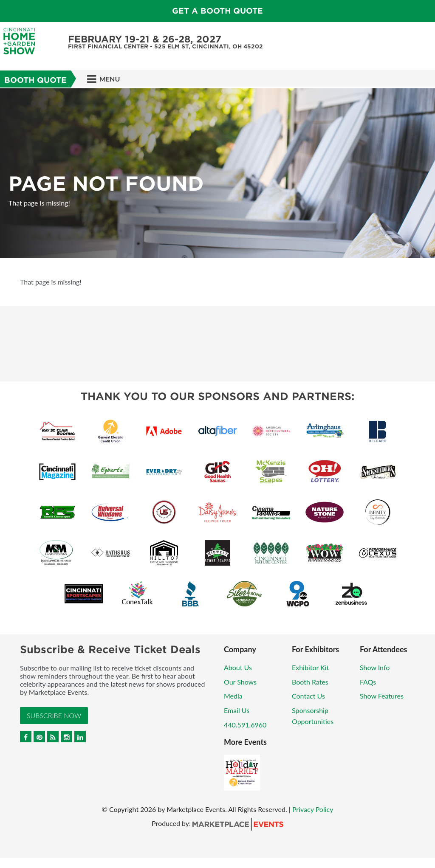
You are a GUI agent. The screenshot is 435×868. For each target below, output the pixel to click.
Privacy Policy (313, 809)
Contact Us (308, 696)
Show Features (382, 696)
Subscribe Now (54, 715)
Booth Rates (310, 682)
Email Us (237, 710)
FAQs (368, 682)
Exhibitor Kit (310, 667)
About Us (238, 667)
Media (233, 696)
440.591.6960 (245, 725)
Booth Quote (35, 80)
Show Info (375, 667)
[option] (217, 173)
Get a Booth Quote (217, 11)
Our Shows (240, 682)
